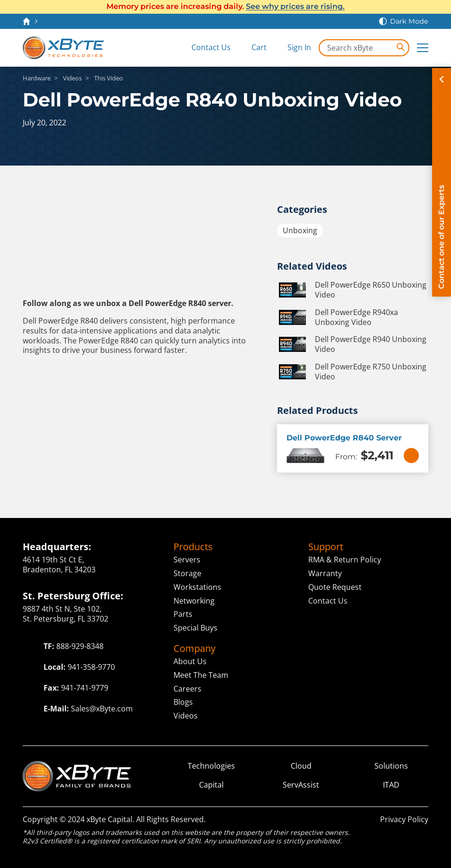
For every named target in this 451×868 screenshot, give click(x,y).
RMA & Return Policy (345, 560)
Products (193, 547)
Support (326, 547)
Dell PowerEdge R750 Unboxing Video (352, 372)
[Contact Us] (204, 48)
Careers (187, 689)
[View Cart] (252, 48)
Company (195, 649)
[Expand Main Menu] (423, 48)
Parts (183, 614)
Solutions (391, 766)
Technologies (211, 766)
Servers (187, 560)
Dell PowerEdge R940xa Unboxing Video (338, 317)
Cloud (301, 766)
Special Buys (195, 628)
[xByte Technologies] (63, 48)
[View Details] (411, 456)
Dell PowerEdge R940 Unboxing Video (352, 344)
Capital (211, 785)
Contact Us (328, 601)
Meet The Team (201, 675)
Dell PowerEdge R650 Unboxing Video (352, 290)
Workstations (197, 587)
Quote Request (335, 587)
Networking (194, 601)
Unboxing (300, 230)
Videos (186, 716)
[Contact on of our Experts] (442, 182)
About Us (190, 661)
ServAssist (301, 785)
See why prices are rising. (295, 6)
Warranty (325, 573)
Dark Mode (409, 21)
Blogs (183, 702)
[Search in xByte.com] (364, 48)
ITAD (391, 785)
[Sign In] (293, 48)
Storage (187, 573)
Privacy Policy (404, 819)
